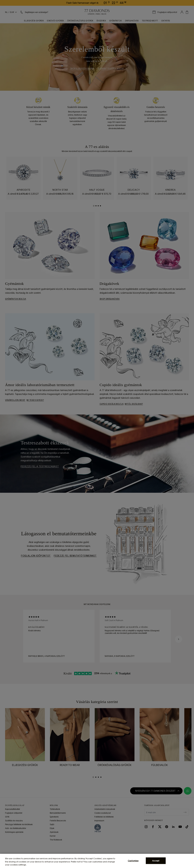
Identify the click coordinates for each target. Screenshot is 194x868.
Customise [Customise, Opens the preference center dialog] (133, 861)
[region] (97, 861)
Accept (156, 861)
